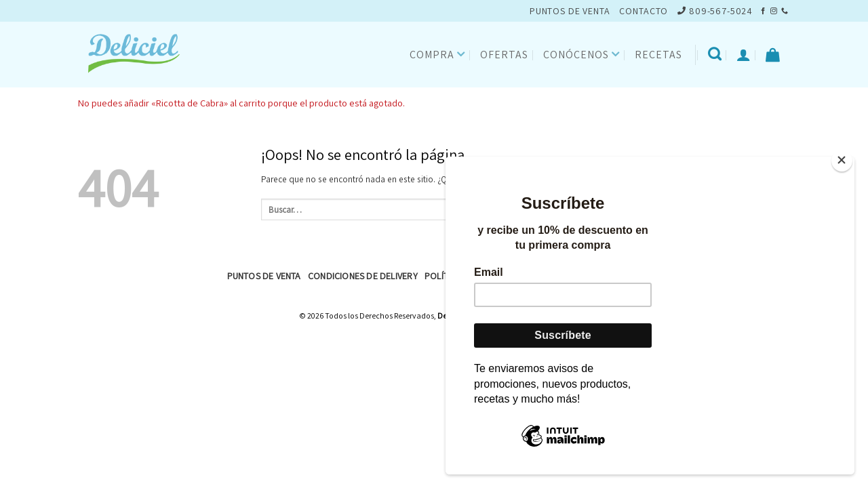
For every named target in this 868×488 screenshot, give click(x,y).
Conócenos (581, 55)
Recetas (658, 55)
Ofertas (504, 55)
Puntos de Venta (264, 276)
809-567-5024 (715, 11)
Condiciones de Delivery (363, 276)
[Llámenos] (785, 11)
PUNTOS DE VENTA (570, 11)
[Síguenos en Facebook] (763, 11)
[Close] (842, 161)
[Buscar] (715, 55)
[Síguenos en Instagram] (774, 11)
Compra (438, 55)
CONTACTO (644, 11)
